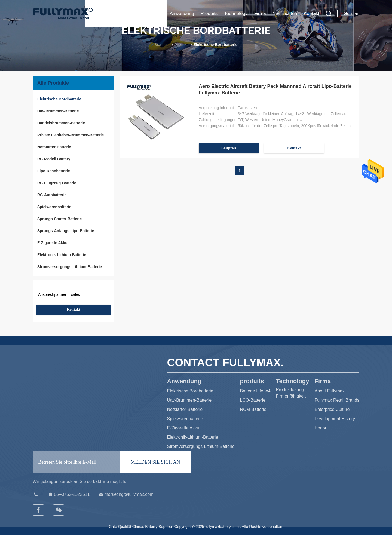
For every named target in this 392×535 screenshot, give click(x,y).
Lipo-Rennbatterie (54, 171)
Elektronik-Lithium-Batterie (62, 255)
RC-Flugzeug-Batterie (57, 183)
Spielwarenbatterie (54, 207)
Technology (236, 13)
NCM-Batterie (253, 409)
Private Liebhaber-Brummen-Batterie (71, 135)
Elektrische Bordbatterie (59, 99)
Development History (335, 419)
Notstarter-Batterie (54, 147)
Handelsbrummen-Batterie (61, 123)
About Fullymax (330, 391)
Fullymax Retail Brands (337, 400)
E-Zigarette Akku (52, 243)
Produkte (182, 45)
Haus (158, 13)
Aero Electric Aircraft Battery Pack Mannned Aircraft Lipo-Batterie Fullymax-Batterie (275, 90)
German (351, 13)
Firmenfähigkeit (291, 396)
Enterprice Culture (332, 409)
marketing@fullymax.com (126, 494)
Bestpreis (229, 148)
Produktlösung (290, 390)
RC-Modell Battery (54, 159)
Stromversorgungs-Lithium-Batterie (70, 267)
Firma (260, 13)
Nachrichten (285, 13)
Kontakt (312, 13)
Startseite (163, 45)
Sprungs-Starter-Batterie (59, 219)
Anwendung (182, 13)
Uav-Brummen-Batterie (58, 111)
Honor (321, 428)
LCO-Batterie (253, 400)
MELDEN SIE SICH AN (155, 462)
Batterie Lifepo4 (255, 391)
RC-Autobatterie (52, 195)
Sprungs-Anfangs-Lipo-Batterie (66, 231)
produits (209, 13)
